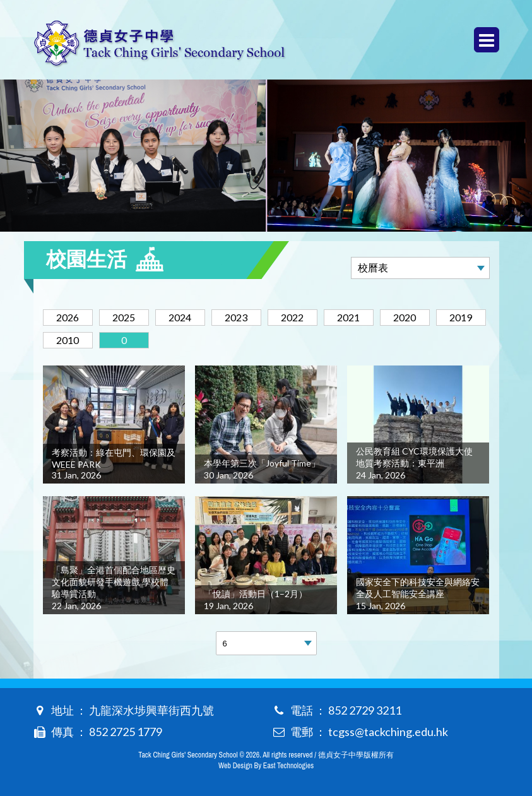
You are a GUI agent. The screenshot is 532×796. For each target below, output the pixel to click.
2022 (292, 317)
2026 (68, 317)
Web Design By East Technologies (266, 766)
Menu (487, 40)
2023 (236, 317)
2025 (124, 317)
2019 (461, 317)
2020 (405, 317)
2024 (180, 317)
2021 (348, 317)
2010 (68, 340)
